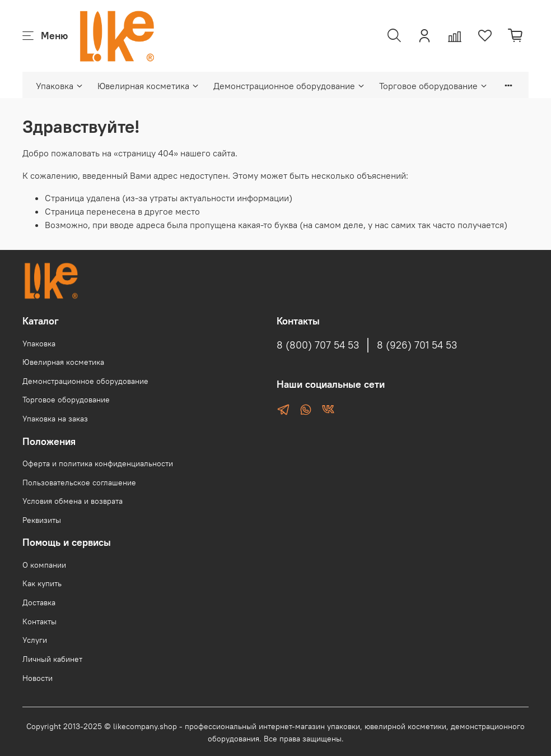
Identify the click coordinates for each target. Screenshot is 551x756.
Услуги (35, 640)
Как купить (42, 583)
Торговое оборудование (434, 86)
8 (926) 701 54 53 (417, 345)
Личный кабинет (52, 659)
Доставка (39, 602)
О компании (44, 565)
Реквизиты (42, 520)
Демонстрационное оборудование (289, 86)
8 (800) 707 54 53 (318, 345)
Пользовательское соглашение (79, 483)
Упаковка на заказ (55, 419)
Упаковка (60, 86)
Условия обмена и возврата (73, 501)
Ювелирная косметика (149, 86)
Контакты (39, 622)
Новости (38, 678)
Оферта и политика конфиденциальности (98, 463)
